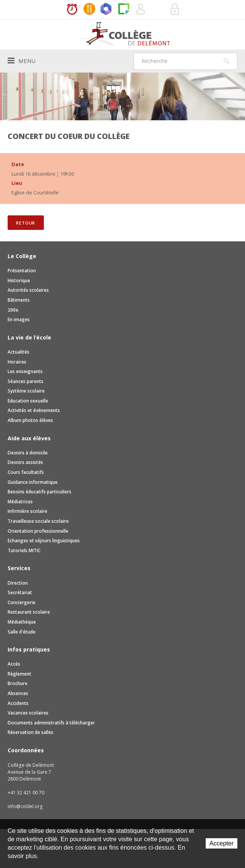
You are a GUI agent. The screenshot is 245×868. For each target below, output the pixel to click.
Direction (18, 583)
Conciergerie (22, 602)
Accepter (222, 843)
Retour (26, 223)
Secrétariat (20, 592)
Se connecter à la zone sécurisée (175, 10)
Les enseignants (25, 371)
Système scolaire (26, 391)
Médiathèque (22, 622)
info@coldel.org (25, 806)
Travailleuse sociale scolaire (38, 521)
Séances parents (26, 381)
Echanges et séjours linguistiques (44, 541)
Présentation (22, 271)
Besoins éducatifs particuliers (39, 492)
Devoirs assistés (25, 462)
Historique (19, 280)
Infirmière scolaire (27, 511)
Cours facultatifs (26, 472)
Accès (14, 664)
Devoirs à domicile (28, 453)
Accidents (18, 703)
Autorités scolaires (28, 290)
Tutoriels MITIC (24, 550)
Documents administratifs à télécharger (51, 723)
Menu (22, 61)
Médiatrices (20, 502)
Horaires (72, 10)
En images (19, 319)
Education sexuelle (28, 401)
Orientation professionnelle (38, 531)
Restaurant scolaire (29, 612)
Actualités (19, 352)
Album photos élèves (30, 420)
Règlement (19, 674)
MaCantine (89, 10)
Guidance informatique (33, 482)
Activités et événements (34, 410)
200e (13, 310)
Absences (18, 693)
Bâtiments (19, 300)
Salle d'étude (22, 632)
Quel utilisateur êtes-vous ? (141, 10)
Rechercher (227, 61)
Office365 (106, 10)
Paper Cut (124, 10)
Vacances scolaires (28, 713)
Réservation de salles (158, 10)
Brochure (18, 683)
